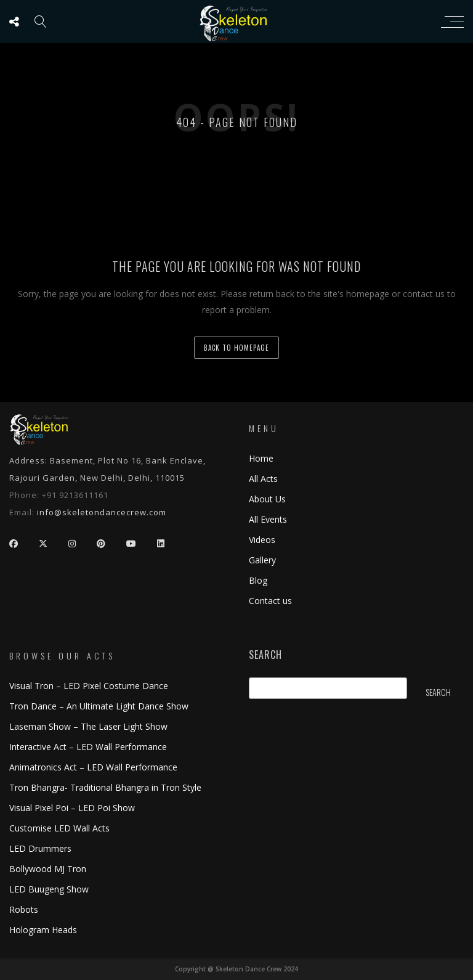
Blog (258, 580)
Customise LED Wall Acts (59, 828)
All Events (268, 519)
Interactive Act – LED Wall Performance (88, 747)
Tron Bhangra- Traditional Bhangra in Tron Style (105, 787)
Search (265, 655)
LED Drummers (40, 848)
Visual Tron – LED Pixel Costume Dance (89, 686)
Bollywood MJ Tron (48, 869)
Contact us (270, 601)
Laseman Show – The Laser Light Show (88, 726)
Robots (24, 909)
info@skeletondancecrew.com (102, 512)
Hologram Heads (43, 930)
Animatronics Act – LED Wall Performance (93, 767)
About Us (267, 499)
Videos (262, 540)
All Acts (263, 479)
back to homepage (236, 348)
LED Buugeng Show (49, 889)
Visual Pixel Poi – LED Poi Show (72, 808)
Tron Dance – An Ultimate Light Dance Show (99, 706)
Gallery (262, 560)
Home (261, 458)
